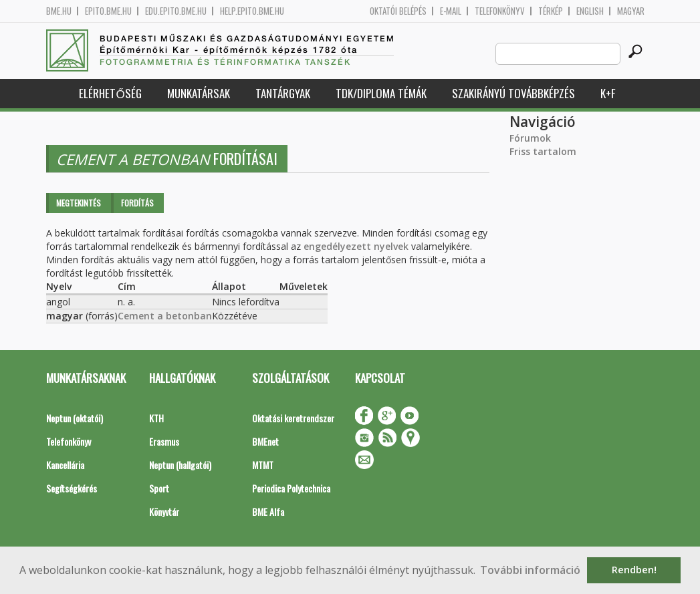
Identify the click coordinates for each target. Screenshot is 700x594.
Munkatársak (199, 93)
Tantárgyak (283, 93)
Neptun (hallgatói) (180, 465)
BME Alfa (268, 511)
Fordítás (137, 203)
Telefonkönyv (500, 11)
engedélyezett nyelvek (356, 246)
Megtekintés (79, 203)
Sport (159, 488)
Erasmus (164, 441)
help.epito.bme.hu (252, 11)
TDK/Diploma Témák (381, 93)
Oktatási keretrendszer (293, 418)
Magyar (631, 11)
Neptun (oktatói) (75, 418)
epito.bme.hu (108, 11)
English (590, 11)
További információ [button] (530, 570)
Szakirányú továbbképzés (513, 93)
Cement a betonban (165, 316)
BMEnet (265, 441)
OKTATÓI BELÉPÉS (398, 11)
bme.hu (59, 11)
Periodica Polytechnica (291, 488)
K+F (608, 93)
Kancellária (65, 465)
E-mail (451, 11)
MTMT (263, 465)
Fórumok (530, 138)
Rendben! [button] (634, 570)
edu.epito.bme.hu (176, 11)
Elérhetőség (110, 93)
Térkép (551, 11)
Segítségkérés (72, 488)
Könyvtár (164, 511)
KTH (156, 418)
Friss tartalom (543, 151)
